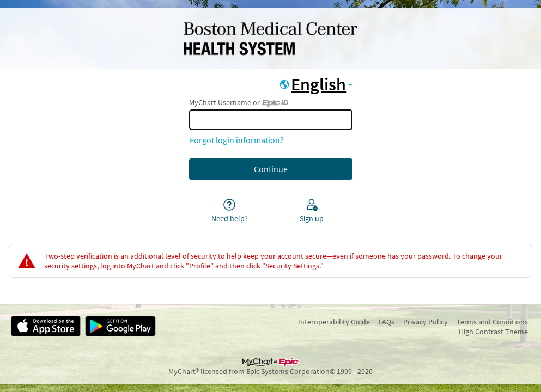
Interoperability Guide (334, 322)
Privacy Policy (425, 322)
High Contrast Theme (493, 332)
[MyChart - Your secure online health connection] (270, 39)
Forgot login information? (237, 140)
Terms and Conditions (492, 322)
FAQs (387, 322)
